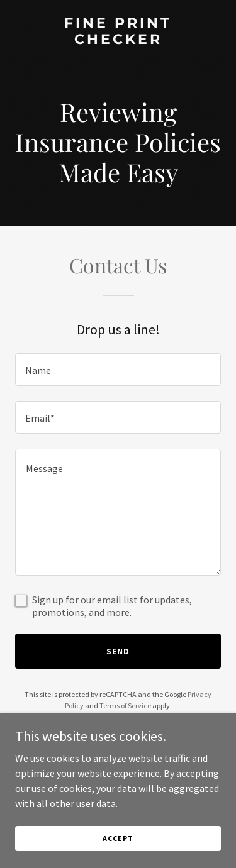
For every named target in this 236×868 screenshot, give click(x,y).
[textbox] (118, 370)
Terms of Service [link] (125, 706)
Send (118, 651)
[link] (118, 40)
